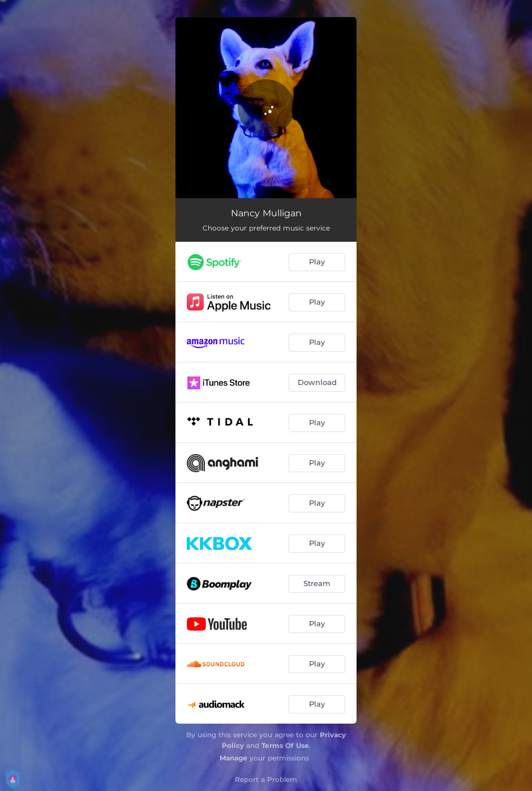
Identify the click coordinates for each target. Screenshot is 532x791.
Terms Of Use (285, 745)
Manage (233, 758)
